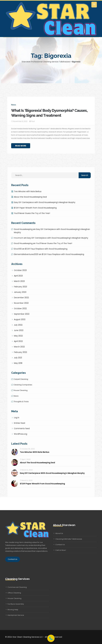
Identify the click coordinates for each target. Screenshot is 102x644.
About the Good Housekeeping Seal (30, 197)
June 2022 (19, 330)
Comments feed (22, 428)
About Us (59, 533)
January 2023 (20, 292)
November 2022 (21, 303)
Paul (33, 121)
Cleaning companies (23, 385)
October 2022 (20, 308)
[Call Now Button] (51, 638)
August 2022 (20, 319)
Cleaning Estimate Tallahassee (69, 539)
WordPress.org (21, 434)
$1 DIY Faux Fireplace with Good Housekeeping (46, 249)
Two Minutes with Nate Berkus (28, 191)
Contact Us (13, 559)
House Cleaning (14, 598)
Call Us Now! (61, 550)
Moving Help (13, 610)
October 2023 (20, 270)
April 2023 (18, 276)
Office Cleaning (14, 593)
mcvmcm (19, 238)
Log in (17, 418)
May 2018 (18, 363)
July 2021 (18, 358)
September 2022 (22, 314)
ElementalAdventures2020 (26, 254)
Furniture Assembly (16, 604)
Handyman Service (16, 615)
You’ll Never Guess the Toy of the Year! (32, 213)
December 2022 (21, 298)
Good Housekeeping (23, 229)
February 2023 (20, 287)
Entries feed (19, 423)
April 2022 (18, 341)
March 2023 (19, 281)
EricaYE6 (18, 249)
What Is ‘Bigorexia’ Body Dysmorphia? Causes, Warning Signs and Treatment (49, 113)
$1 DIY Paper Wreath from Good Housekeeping (35, 208)
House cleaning (21, 390)
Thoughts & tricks (21, 402)
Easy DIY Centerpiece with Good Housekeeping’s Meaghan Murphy (45, 202)
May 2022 (18, 336)
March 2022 (19, 347)
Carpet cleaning (21, 379)
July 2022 (18, 325)
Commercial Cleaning (17, 587)
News (14, 105)
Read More (21, 146)
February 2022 (20, 352)
